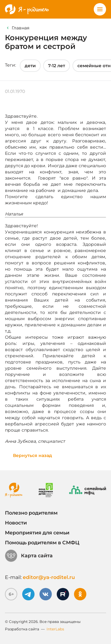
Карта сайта (29, 556)
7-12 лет (57, 66)
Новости (16, 523)
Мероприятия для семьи (37, 533)
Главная (21, 28)
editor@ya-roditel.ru (49, 577)
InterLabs (55, 629)
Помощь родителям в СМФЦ (42, 543)
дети (30, 66)
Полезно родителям (31, 513)
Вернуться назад (33, 455)
